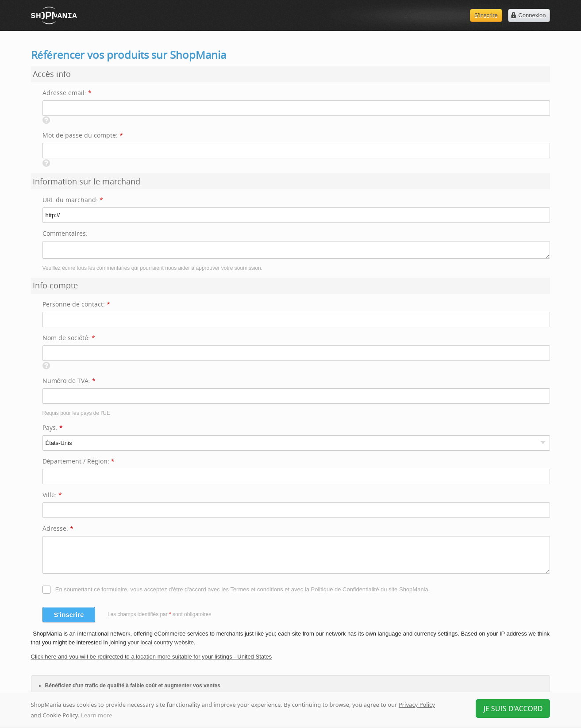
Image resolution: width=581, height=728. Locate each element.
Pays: (53, 427)
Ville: (52, 495)
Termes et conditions (256, 589)
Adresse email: (67, 93)
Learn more (97, 715)
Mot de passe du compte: (83, 135)
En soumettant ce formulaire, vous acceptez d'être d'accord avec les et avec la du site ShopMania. (243, 589)
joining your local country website (152, 642)
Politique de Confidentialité (345, 589)
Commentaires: (65, 233)
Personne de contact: (76, 304)
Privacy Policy (417, 705)
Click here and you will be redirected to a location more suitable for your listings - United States (152, 657)
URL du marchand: (73, 200)
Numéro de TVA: (69, 381)
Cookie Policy (60, 715)
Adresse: (58, 528)
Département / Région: (79, 461)
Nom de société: (69, 338)
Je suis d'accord (513, 709)
